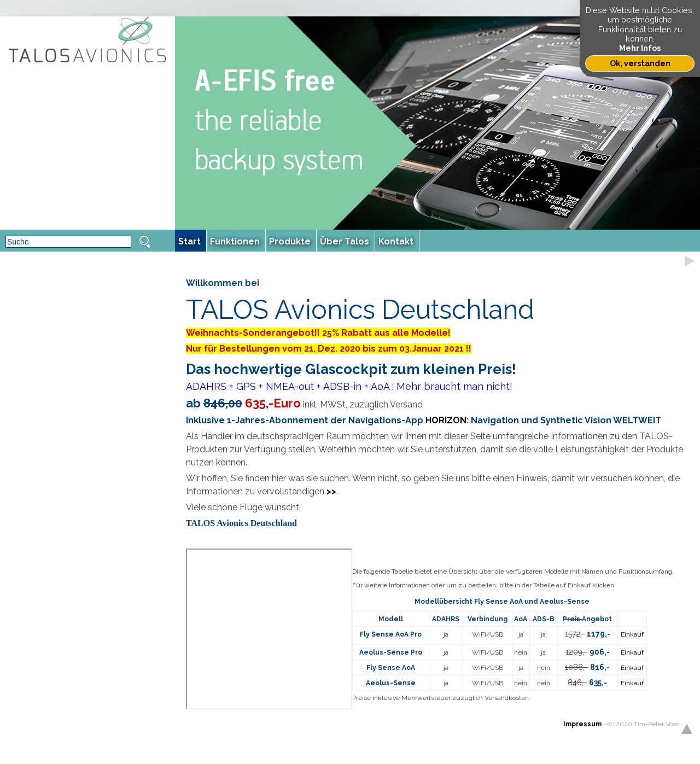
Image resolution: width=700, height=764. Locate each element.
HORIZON (446, 420)
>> (331, 491)
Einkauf (632, 634)
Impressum (582, 724)
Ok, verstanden (640, 63)
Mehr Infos (640, 48)
